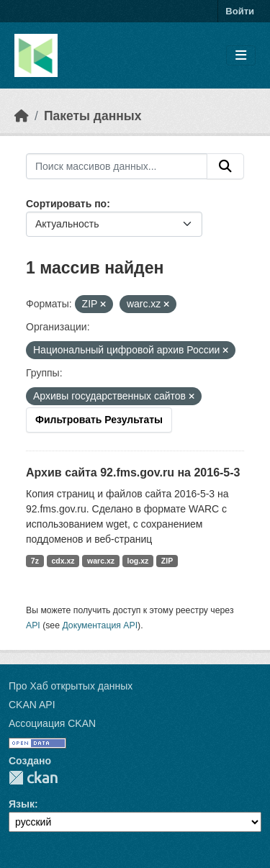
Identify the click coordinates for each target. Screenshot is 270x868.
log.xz (138, 561)
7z (35, 561)
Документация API (100, 625)
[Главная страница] (22, 116)
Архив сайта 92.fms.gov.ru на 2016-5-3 (133, 473)
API (33, 625)
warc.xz (101, 561)
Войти (240, 11)
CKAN (33, 778)
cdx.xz (63, 561)
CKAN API (32, 705)
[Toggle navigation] (241, 56)
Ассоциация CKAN (52, 723)
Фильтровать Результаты (99, 420)
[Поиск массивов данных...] (117, 166)
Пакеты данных (93, 116)
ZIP (167, 561)
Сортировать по (66, 204)
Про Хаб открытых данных (71, 686)
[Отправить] (225, 166)
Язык (22, 804)
